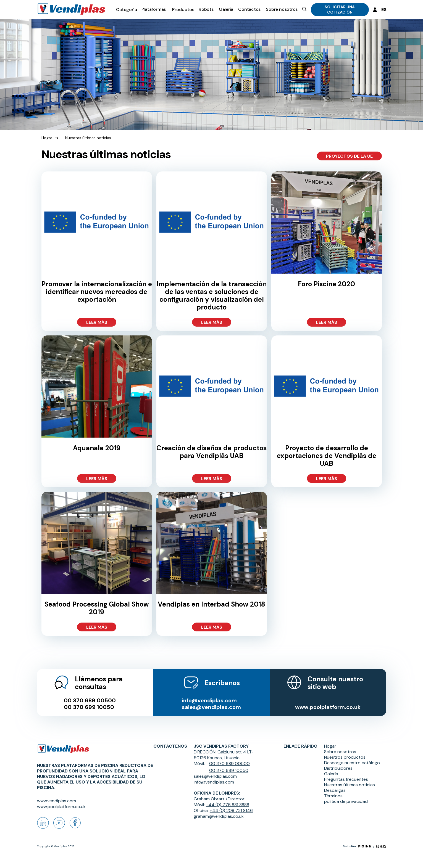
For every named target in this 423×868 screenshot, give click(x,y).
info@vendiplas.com (209, 700)
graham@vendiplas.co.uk (219, 816)
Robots (206, 9)
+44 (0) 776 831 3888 (228, 805)
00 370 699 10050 (89, 707)
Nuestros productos (345, 757)
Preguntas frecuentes (346, 779)
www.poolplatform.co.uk (328, 707)
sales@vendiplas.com (211, 707)
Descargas (335, 790)
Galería (226, 9)
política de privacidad (346, 801)
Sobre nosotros (282, 9)
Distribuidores (338, 768)
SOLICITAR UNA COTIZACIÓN (340, 10)
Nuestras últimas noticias (88, 138)
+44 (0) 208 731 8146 (231, 810)
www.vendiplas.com (57, 801)
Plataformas (154, 9)
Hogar (47, 138)
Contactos (249, 9)
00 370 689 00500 (90, 700)
